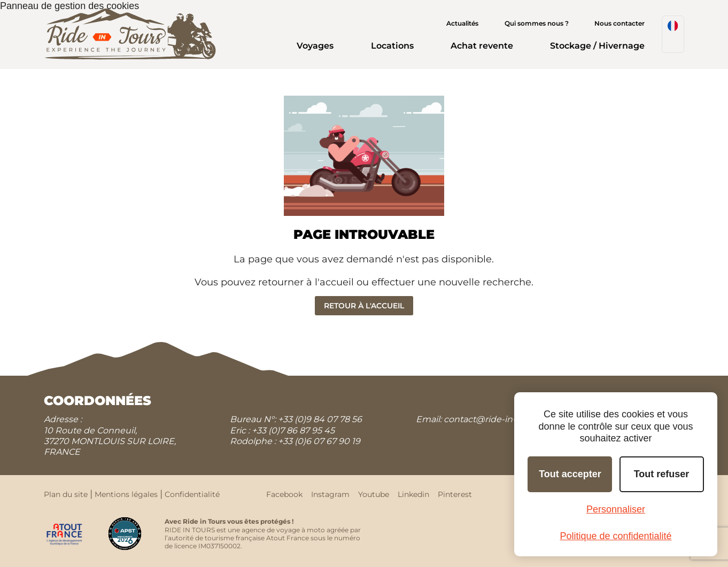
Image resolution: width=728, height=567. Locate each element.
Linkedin (413, 494)
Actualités (462, 23)
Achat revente (482, 46)
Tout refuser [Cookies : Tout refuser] (662, 474)
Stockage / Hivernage (597, 46)
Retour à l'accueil (364, 306)
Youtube (374, 494)
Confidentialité (192, 494)
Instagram (330, 494)
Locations (392, 46)
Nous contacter (619, 23)
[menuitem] (673, 34)
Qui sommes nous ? (537, 23)
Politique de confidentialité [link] (615, 536)
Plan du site (66, 494)
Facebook (284, 494)
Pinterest (455, 494)
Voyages (315, 46)
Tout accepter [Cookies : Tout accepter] (570, 474)
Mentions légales (126, 494)
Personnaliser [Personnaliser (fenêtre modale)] (616, 509)
